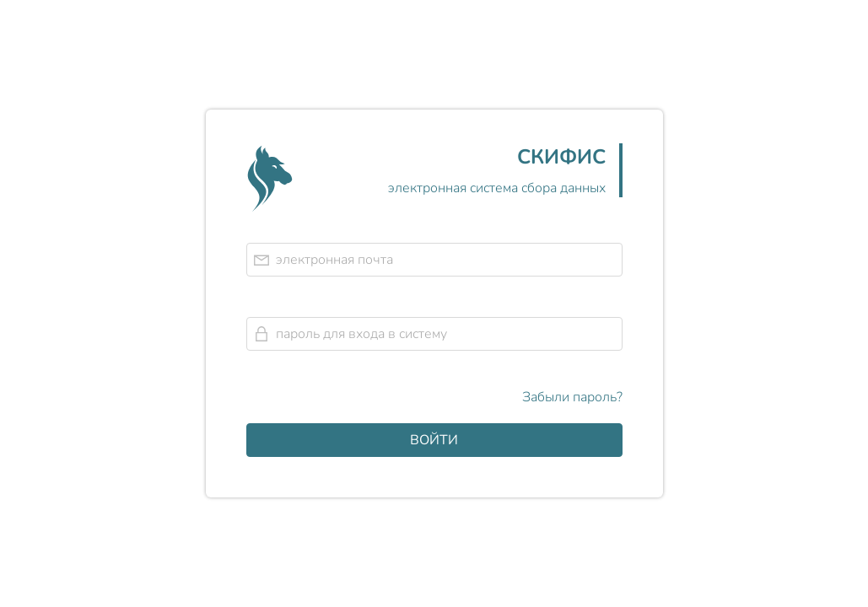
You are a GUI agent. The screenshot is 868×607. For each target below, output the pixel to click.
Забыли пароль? (572, 397)
